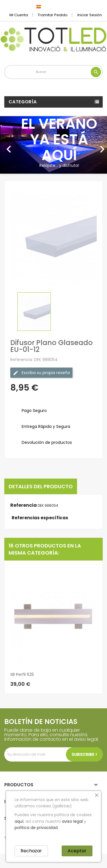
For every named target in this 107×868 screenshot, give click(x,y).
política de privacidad (36, 828)
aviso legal (72, 821)
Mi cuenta (19, 15)
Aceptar (77, 851)
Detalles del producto (41, 486)
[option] (53, 145)
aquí (19, 821)
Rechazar (31, 851)
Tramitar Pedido (53, 15)
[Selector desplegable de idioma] (51, 7)
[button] (8, 145)
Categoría (23, 102)
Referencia (24, 505)
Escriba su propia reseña (41, 373)
